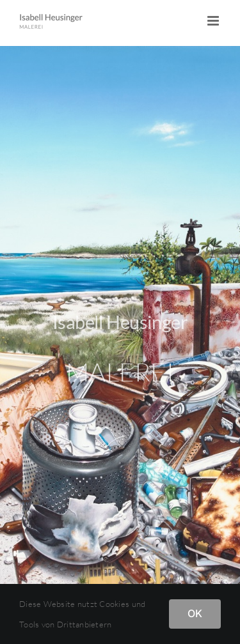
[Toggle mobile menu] (214, 21)
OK (195, 613)
